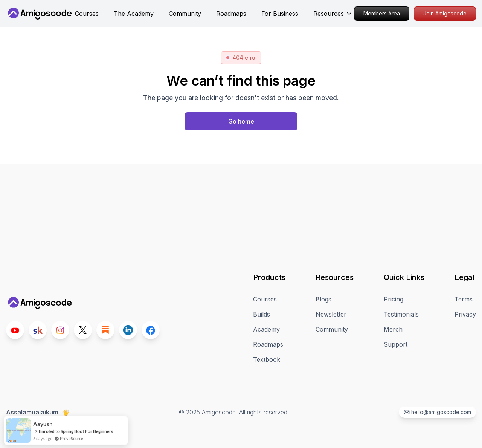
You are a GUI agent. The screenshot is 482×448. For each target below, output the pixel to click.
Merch (393, 329)
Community (332, 329)
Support (396, 344)
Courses (265, 299)
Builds (262, 314)
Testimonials (401, 314)
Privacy (465, 314)
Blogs (323, 299)
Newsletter (331, 314)
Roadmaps (268, 344)
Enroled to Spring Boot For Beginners (76, 436)
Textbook (267, 359)
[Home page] (241, 121)
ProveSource (72, 443)
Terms (464, 299)
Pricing (394, 299)
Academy (266, 329)
